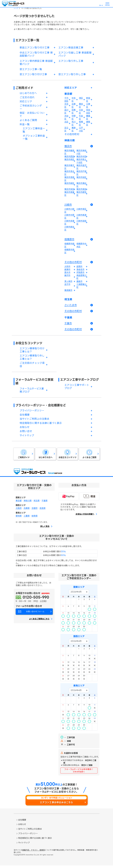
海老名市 (80, 271)
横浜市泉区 (81, 190)
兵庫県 (27, 511)
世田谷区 (88, 112)
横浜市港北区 (69, 174)
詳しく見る (45, 529)
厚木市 (67, 274)
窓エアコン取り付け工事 (33, 75)
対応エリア (26, 102)
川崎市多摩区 (69, 224)
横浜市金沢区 (81, 168)
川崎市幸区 (81, 210)
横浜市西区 (69, 158)
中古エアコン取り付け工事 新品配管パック (36, 55)
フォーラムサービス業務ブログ (32, 392)
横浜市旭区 (81, 178)
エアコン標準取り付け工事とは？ (32, 352)
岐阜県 (35, 518)
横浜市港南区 (69, 180)
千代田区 (66, 100)
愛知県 (19, 518)
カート (101, 5)
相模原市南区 (69, 252)
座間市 (79, 268)
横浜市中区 (81, 158)
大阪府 (19, 511)
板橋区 (81, 124)
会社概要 (25, 417)
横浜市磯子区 (69, 168)
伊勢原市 (80, 274)
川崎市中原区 (69, 218)
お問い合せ (26, 434)
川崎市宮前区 (81, 224)
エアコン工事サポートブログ (79, 382)
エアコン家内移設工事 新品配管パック (36, 63)
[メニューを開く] (107, 4)
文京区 (66, 106)
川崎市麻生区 (69, 229)
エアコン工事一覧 (27, 40)
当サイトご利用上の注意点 (34, 421)
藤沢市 (67, 277)
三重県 (27, 518)
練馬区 (88, 124)
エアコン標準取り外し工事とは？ (32, 359)
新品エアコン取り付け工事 (35, 48)
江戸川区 (81, 130)
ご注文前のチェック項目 (32, 367)
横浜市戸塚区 (81, 174)
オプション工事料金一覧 (34, 139)
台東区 (74, 106)
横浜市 (68, 147)
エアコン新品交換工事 (71, 48)
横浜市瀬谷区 (81, 186)
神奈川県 (70, 142)
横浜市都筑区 (81, 195)
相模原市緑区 (69, 246)
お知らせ (25, 430)
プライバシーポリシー (32, 413)
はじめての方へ (28, 94)
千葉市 (68, 325)
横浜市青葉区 (69, 195)
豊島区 (88, 118)
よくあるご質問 (28, 121)
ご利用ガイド (24, 88)
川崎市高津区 (81, 218)
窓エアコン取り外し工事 (72, 75)
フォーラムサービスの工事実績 (34, 383)
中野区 (74, 118)
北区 (66, 123)
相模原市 (69, 240)
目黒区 (74, 112)
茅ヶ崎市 (68, 282)
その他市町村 (72, 135)
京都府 (35, 511)
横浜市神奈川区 (81, 153)
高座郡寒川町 (81, 278)
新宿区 (88, 100)
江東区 (88, 106)
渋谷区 (66, 118)
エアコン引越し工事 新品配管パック (75, 55)
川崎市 (68, 206)
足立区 (66, 130)
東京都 (68, 95)
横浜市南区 (69, 161)
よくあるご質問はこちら (39, 622)
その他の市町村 (73, 263)
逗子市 (67, 285)
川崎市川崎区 (69, 212)
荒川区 (74, 124)
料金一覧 (25, 125)
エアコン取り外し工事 (71, 61)
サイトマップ (27, 438)
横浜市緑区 (69, 184)
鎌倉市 (79, 282)
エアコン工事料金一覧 (34, 131)
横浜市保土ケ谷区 (81, 162)
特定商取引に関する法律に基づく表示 (41, 425)
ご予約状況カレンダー (31, 108)
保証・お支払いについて (32, 115)
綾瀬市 (67, 271)
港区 (81, 99)
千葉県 (68, 319)
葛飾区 (74, 130)
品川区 (66, 112)
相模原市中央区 (81, 246)
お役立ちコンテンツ (29, 345)
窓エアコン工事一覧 (31, 70)
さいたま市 (71, 306)
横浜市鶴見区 (69, 153)
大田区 (81, 112)
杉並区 (81, 118)
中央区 (74, 100)
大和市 (67, 268)
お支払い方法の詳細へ (85, 517)
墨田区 (81, 106)
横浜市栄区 (69, 190)
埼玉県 (68, 301)
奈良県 (43, 511)
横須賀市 (68, 291)
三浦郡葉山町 (81, 287)
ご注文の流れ (27, 98)
